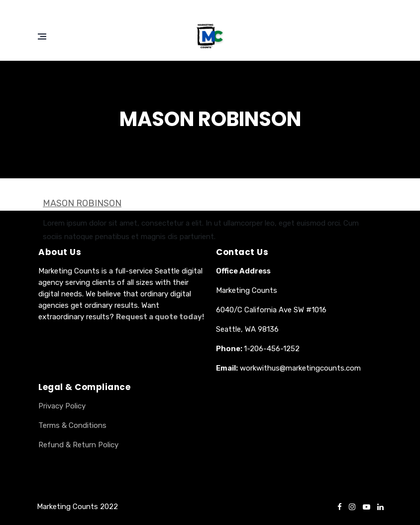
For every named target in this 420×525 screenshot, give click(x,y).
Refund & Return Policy (78, 445)
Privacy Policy (62, 406)
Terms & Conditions (72, 425)
